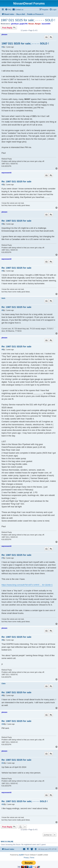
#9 (2, 695)
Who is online (7, 842)
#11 (3, 763)
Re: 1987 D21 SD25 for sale (16, 181)
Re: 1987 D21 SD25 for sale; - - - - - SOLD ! (25, 801)
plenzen (4, 35)
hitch (3, 298)
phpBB (21, 855)
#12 (3, 804)
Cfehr (4, 684)
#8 (2, 640)
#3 (2, 224)
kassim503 (46, 24)
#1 (2, 47)
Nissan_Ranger (35, 24)
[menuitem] (8, 10)
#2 (2, 185)
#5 (2, 310)
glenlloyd (15, 24)
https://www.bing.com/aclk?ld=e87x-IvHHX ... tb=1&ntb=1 (27, 585)
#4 (2, 271)
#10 (3, 724)
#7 (2, 558)
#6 (2, 350)
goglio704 (23, 24)
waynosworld (6, 173)
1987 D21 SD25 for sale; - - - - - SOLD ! (28, 20)
